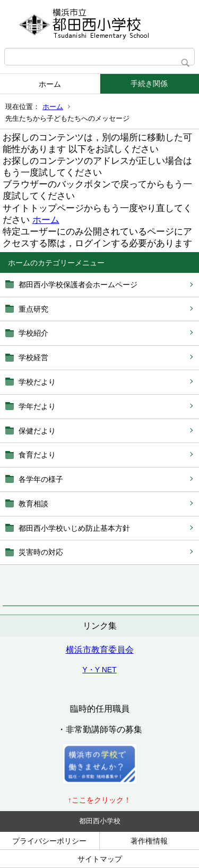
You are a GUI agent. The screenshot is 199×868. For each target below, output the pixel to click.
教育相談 (33, 504)
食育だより (37, 455)
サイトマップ (100, 859)
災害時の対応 (41, 552)
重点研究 (33, 309)
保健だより (37, 431)
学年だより (37, 406)
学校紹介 (33, 333)
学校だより (37, 382)
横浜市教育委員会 (100, 650)
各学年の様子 (41, 479)
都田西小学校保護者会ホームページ (78, 285)
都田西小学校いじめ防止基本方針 (74, 528)
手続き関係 (149, 84)
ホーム (50, 84)
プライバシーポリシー (49, 841)
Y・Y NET (99, 670)
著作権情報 (149, 841)
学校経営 (33, 357)
